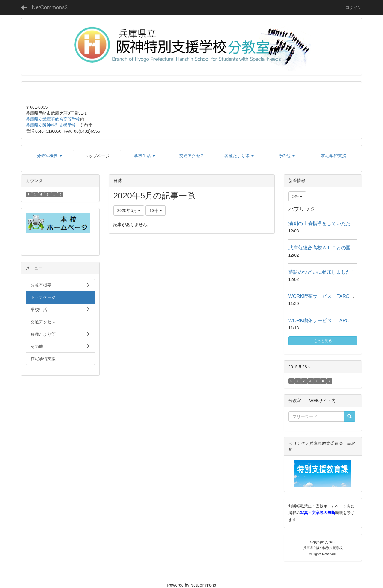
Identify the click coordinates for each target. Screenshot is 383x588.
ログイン (354, 7)
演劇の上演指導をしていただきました (329, 223)
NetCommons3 (50, 7)
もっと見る (323, 341)
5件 (297, 196)
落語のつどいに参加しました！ (322, 272)
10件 (155, 210)
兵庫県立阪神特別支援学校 (51, 125)
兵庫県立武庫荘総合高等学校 (53, 119)
